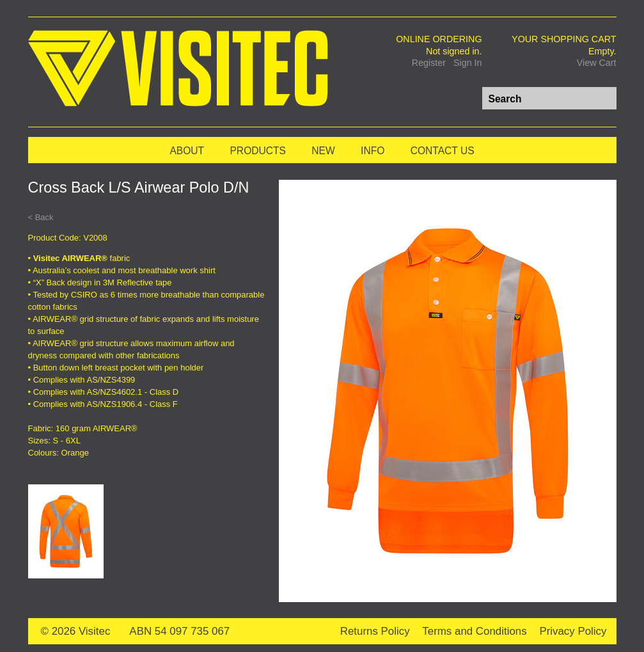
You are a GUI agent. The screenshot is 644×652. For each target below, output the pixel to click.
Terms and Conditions (474, 631)
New (323, 151)
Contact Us (443, 151)
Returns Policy (375, 631)
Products (258, 151)
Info (373, 151)
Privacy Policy (573, 631)
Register (429, 63)
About (187, 151)
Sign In (468, 63)
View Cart (597, 63)
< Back (41, 217)
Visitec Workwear (178, 70)
